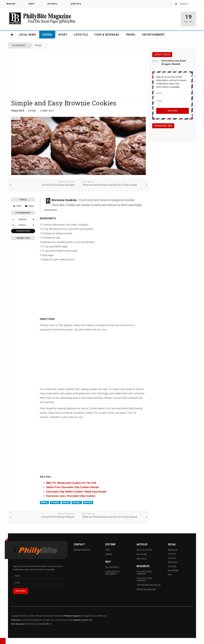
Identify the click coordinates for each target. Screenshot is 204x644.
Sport (63, 35)
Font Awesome (18, 624)
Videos (31, 4)
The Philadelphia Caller (149, 585)
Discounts (52, 4)
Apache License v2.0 (83, 620)
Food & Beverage (108, 36)
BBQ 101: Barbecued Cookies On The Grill (71, 483)
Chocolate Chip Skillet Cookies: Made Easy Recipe (76, 492)
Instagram (173, 571)
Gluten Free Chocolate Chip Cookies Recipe (73, 487)
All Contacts (112, 567)
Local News (29, 36)
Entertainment (154, 35)
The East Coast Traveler (144, 573)
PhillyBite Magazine (73, 616)
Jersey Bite (76, 4)
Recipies (55, 503)
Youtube (172, 566)
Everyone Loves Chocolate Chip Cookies (71, 496)
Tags (108, 550)
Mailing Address (82, 550)
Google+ (172, 558)
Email (29, 206)
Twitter (172, 554)
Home (12, 35)
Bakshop (88, 503)
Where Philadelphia (146, 589)
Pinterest (173, 562)
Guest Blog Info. (145, 550)
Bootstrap (15, 620)
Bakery (44, 503)
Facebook (173, 550)
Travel (132, 36)
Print (18, 206)
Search (109, 554)
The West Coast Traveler (144, 579)
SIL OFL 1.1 (47, 624)
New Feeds (142, 559)
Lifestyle (83, 36)
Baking (66, 503)
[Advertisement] (78, 75)
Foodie (49, 36)
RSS (170, 575)
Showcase (142, 554)
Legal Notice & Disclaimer (112, 573)
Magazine (11, 4)
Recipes (77, 503)
